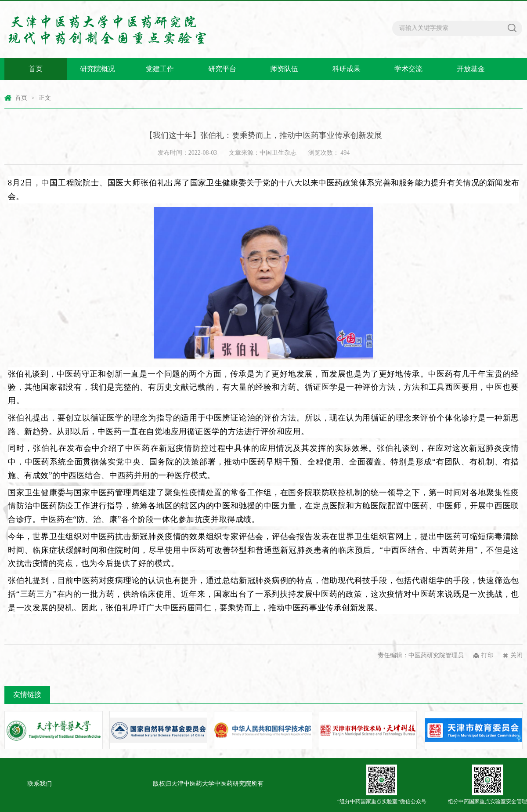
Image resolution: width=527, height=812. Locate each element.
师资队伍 (284, 69)
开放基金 (471, 69)
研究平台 (222, 69)
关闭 (516, 655)
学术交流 (408, 69)
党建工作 (160, 69)
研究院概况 (97, 69)
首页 (36, 69)
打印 (487, 655)
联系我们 (40, 784)
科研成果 (347, 69)
